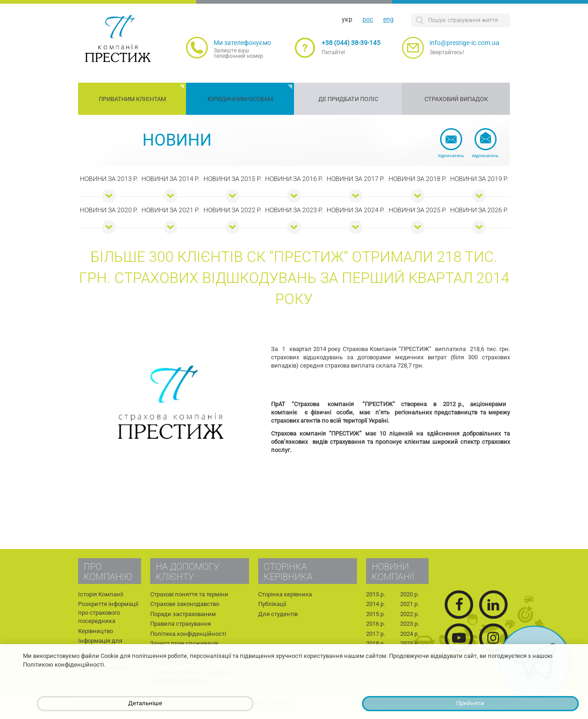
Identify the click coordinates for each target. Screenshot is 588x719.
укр (347, 19)
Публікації (272, 604)
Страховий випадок (456, 99)
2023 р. (410, 624)
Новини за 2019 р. (479, 179)
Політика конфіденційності (188, 634)
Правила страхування (181, 624)
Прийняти (470, 703)
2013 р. (376, 594)
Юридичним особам (240, 99)
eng (388, 19)
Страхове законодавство (185, 604)
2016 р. (376, 624)
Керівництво (96, 631)
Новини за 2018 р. (418, 179)
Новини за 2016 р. (294, 179)
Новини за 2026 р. (479, 210)
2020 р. (410, 594)
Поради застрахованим (183, 614)
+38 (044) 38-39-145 (351, 43)
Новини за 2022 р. (232, 210)
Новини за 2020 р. (109, 210)
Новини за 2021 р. (170, 210)
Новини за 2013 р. (109, 179)
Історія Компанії (101, 594)
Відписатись (485, 156)
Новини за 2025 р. (418, 210)
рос (368, 19)
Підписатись (451, 156)
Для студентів (278, 614)
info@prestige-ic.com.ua (464, 43)
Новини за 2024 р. (356, 210)
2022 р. (410, 614)
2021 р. (410, 604)
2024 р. (410, 634)
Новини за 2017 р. (356, 179)
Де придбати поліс (348, 99)
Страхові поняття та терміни (189, 594)
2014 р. (376, 604)
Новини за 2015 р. (232, 179)
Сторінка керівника (285, 594)
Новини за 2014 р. (170, 179)
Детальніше (145, 703)
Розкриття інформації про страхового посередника (108, 612)
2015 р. (376, 614)
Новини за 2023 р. (294, 210)
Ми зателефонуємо (242, 43)
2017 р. (376, 634)
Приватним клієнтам (132, 99)
